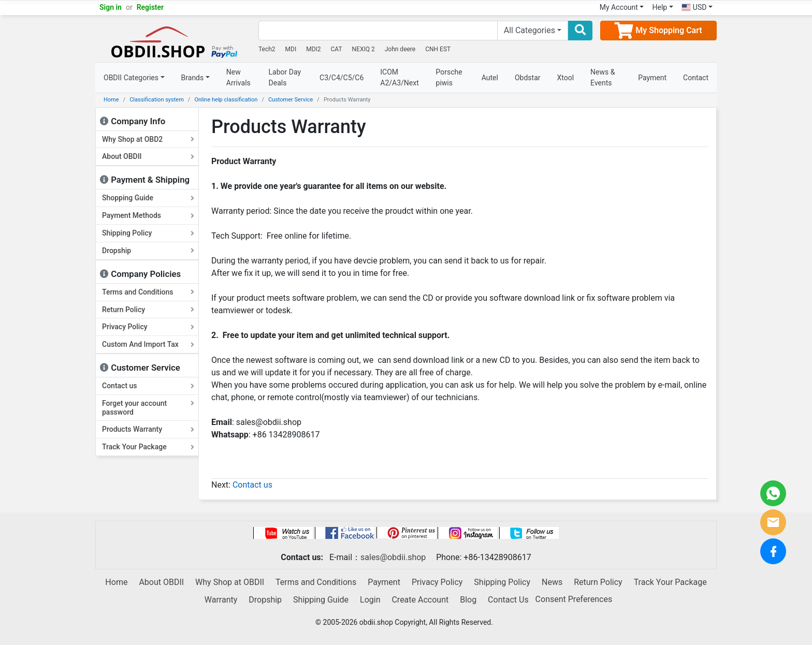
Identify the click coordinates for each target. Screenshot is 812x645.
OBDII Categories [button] (131, 78)
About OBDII (148, 156)
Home (111, 100)
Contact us (148, 386)
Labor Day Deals (285, 77)
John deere (400, 49)
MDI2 (313, 49)
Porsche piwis (449, 77)
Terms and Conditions (148, 292)
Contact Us (508, 600)
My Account (619, 7)
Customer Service (291, 100)
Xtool (566, 78)
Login (370, 600)
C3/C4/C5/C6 (342, 78)
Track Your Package (148, 447)
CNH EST (438, 49)
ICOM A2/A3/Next (400, 77)
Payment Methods (148, 215)
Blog (468, 600)
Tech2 (267, 49)
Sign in (111, 7)
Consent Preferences (574, 599)
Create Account (420, 600)
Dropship (148, 251)
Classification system (157, 100)
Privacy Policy (148, 327)
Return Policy (148, 310)
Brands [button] (193, 78)
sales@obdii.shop (393, 557)
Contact (696, 78)
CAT (337, 49)
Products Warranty (148, 429)
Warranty (221, 600)
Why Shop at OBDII (230, 582)
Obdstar (528, 78)
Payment (652, 78)
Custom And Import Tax (148, 344)
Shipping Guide (321, 600)
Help (659, 7)
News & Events (603, 77)
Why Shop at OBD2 (148, 139)
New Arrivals (238, 77)
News (552, 582)
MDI (291, 49)
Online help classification (226, 100)
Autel (490, 78)
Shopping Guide (148, 198)
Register (150, 7)
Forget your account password (148, 408)
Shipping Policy (148, 233)
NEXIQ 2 (364, 49)
